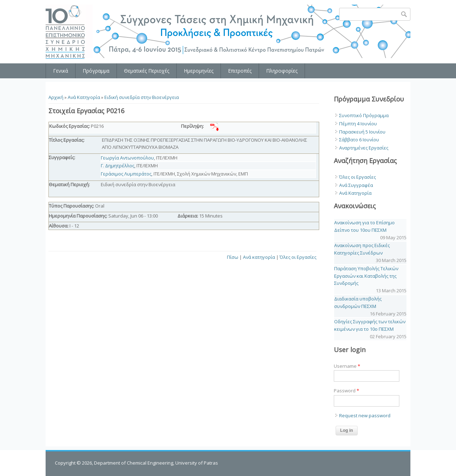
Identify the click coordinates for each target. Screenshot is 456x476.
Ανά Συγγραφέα (356, 185)
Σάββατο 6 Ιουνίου (359, 140)
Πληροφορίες (282, 71)
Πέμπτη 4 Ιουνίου (358, 124)
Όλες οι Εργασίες (298, 257)
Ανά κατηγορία (259, 257)
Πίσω (233, 257)
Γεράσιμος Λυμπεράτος (126, 174)
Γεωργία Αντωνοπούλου (127, 158)
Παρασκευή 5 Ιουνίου (362, 132)
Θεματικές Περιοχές (147, 71)
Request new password (365, 415)
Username (347, 366)
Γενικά (61, 71)
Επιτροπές (240, 71)
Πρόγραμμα (96, 71)
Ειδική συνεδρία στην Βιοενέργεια (142, 97)
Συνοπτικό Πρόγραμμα (364, 115)
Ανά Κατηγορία (84, 97)
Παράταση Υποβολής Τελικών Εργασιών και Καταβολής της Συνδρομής (366, 276)
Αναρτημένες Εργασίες (364, 148)
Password (346, 391)
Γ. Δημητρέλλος (118, 166)
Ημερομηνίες (199, 71)
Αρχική (56, 97)
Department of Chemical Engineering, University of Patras (156, 463)
